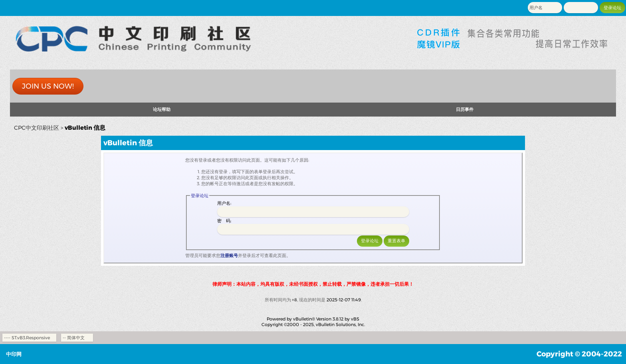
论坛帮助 (162, 109)
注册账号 (229, 255)
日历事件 (465, 109)
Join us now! (48, 86)
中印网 (14, 354)
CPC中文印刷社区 (37, 128)
